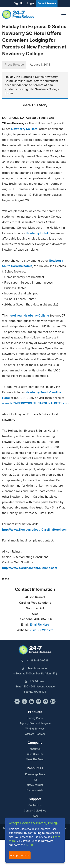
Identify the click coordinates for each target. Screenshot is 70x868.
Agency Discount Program (35, 723)
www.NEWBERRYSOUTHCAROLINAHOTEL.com (36, 403)
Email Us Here (39, 625)
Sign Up (19, 4)
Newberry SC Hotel (25, 129)
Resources (35, 768)
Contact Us (35, 805)
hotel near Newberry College (29, 316)
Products (35, 712)
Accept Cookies (20, 855)
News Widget (35, 785)
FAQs (35, 816)
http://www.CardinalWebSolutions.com (30, 568)
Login (31, 4)
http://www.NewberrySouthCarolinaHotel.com (35, 530)
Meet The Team (35, 760)
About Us (35, 749)
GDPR (29, 845)
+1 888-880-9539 (38, 661)
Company (35, 743)
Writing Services (35, 729)
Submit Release (47, 4)
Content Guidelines (35, 811)
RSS (35, 780)
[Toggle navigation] (64, 15)
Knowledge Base (35, 775)
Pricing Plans (35, 718)
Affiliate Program (35, 734)
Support (35, 799)
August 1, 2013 (40, 65)
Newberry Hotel (37, 233)
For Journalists (35, 790)
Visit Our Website (41, 630)
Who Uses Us (35, 754)
